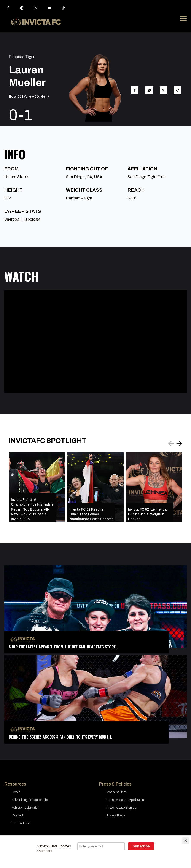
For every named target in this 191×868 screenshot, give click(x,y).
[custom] (63, 8)
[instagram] (22, 8)
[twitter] (36, 8)
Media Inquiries (116, 792)
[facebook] (8, 8)
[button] (179, 444)
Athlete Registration (26, 808)
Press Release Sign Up (121, 808)
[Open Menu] (183, 18)
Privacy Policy (116, 815)
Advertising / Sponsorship (30, 800)
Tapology (31, 219)
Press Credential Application (125, 800)
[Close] (186, 841)
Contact (18, 815)
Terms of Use (21, 823)
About (16, 792)
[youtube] (49, 8)
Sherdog (12, 219)
